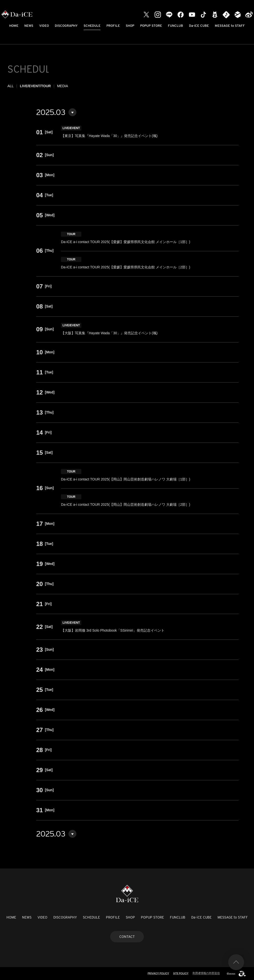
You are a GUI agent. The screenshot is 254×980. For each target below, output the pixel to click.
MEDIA (63, 86)
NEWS (29, 26)
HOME (14, 26)
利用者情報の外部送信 (206, 973)
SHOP (130, 26)
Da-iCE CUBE (199, 26)
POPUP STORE (151, 26)
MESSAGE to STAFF (230, 26)
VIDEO (44, 26)
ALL (11, 86)
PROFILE (113, 26)
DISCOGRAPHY (66, 26)
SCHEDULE (92, 26)
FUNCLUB (175, 26)
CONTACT (127, 937)
